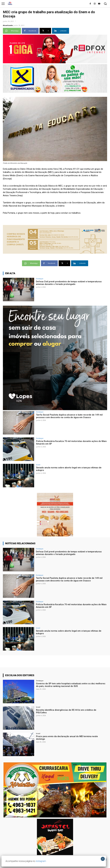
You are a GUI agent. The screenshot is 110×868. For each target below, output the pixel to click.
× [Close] (103, 859)
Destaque (40, 279)
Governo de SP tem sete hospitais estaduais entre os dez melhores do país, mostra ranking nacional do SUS (71, 685)
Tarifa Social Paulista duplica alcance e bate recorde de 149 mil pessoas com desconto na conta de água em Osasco (69, 416)
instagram (41, 861)
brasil (38, 465)
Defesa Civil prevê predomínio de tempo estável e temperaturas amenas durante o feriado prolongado (69, 283)
